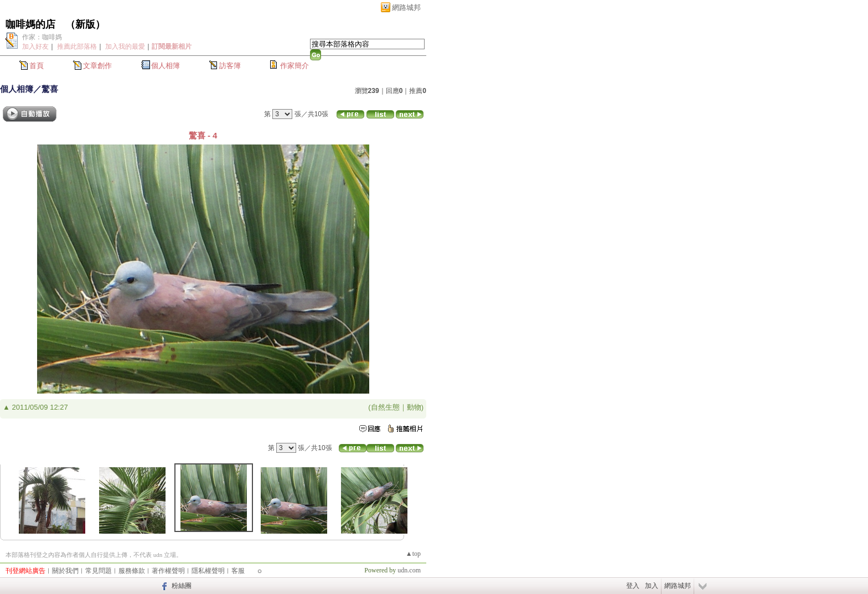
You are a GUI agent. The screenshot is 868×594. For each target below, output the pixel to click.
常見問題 (99, 571)
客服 (238, 571)
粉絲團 (182, 586)
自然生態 (385, 407)
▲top (413, 554)
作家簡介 (294, 66)
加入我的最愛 (125, 47)
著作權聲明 (168, 571)
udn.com (409, 570)
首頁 (37, 66)
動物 (414, 407)
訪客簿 (230, 66)
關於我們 (65, 571)
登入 (633, 586)
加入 (652, 586)
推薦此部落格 (77, 47)
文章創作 (97, 66)
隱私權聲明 (208, 571)
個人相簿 (166, 66)
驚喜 (50, 89)
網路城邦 (406, 7)
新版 (85, 24)
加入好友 (35, 47)
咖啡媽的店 (30, 24)
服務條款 (132, 571)
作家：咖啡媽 (42, 37)
